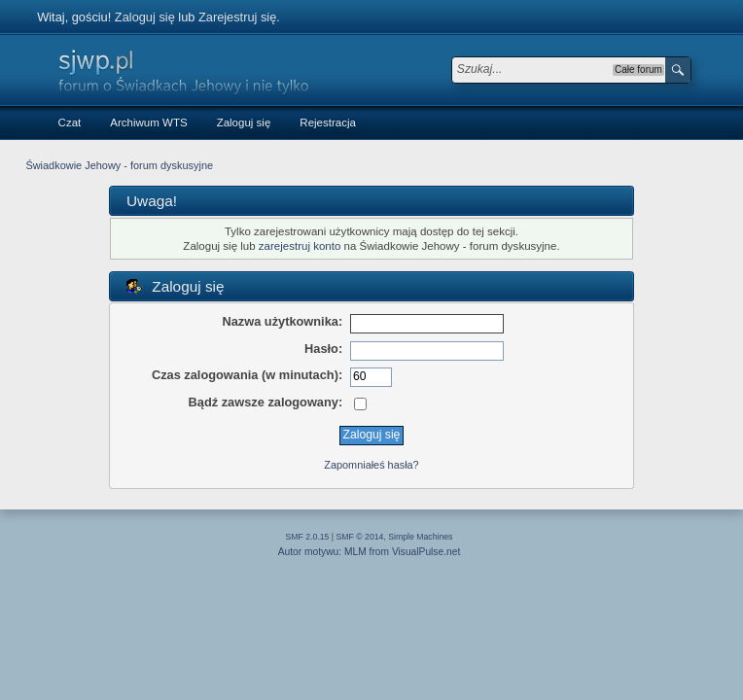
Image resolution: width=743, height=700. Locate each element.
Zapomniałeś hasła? (371, 465)
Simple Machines (420, 537)
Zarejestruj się (237, 17)
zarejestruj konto (300, 246)
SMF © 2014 (360, 537)
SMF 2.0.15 (308, 537)
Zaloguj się (145, 17)
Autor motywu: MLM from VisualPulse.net (370, 552)
